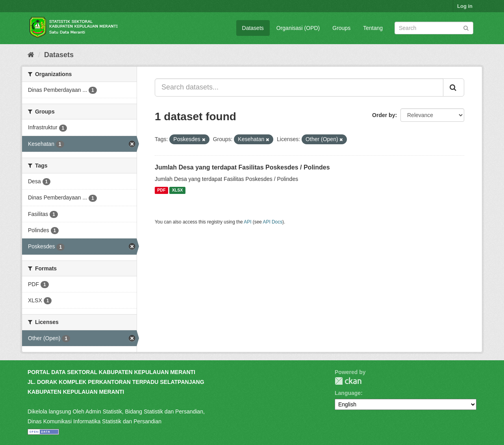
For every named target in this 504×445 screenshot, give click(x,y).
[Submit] (466, 27)
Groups (341, 28)
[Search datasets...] (299, 88)
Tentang (373, 28)
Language (348, 393)
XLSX (177, 190)
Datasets (253, 28)
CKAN (348, 381)
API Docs (273, 222)
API (247, 222)
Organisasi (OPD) (298, 28)
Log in (465, 6)
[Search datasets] (434, 28)
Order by (384, 115)
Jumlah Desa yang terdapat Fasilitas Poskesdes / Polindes (242, 167)
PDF (161, 190)
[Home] (31, 55)
